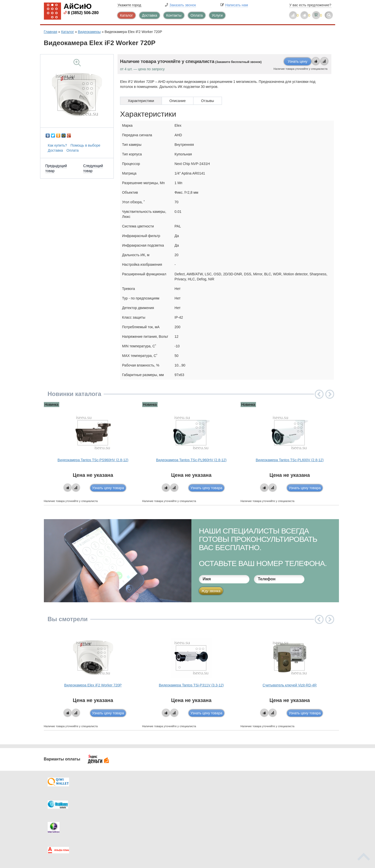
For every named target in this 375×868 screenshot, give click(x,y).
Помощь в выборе (85, 145)
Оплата (197, 15)
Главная (51, 32)
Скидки (60, 821)
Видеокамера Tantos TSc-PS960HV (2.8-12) (93, 460)
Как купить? (57, 145)
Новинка (52, 405)
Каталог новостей (142, 801)
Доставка (150, 15)
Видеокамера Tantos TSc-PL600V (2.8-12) (290, 460)
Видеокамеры (89, 32)
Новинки (208, 811)
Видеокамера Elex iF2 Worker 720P (93, 685)
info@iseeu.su (288, 821)
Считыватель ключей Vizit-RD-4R (290, 685)
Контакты (174, 15)
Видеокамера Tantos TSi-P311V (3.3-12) (191, 685)
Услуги (217, 15)
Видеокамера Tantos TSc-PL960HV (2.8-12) (191, 460)
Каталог (126, 15)
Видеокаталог (213, 801)
